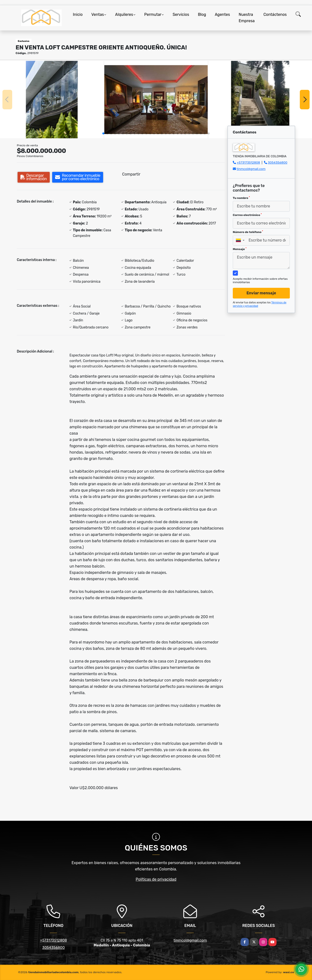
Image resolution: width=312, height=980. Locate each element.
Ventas (98, 14)
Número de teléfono (248, 232)
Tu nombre (241, 198)
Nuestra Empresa (247, 18)
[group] (52, 100)
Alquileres (124, 14)
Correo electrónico (247, 215)
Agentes (222, 14)
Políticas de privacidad (156, 879)
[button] (103, 133)
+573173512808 (248, 163)
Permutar (153, 14)
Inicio (78, 14)
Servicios (181, 14)
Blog (202, 14)
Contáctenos (275, 14)
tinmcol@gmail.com (251, 169)
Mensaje (240, 249)
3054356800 (278, 163)
